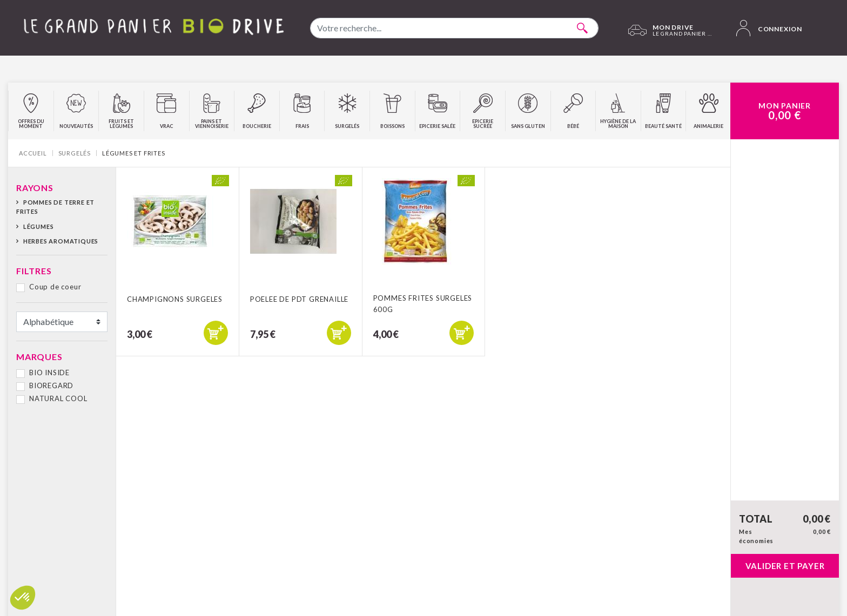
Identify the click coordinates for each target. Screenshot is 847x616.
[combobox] (454, 28)
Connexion (769, 28)
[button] (23, 598)
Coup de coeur (55, 287)
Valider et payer (785, 566)
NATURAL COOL (58, 398)
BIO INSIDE (49, 373)
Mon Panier (785, 111)
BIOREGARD (51, 385)
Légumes (39, 226)
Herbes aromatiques (61, 241)
